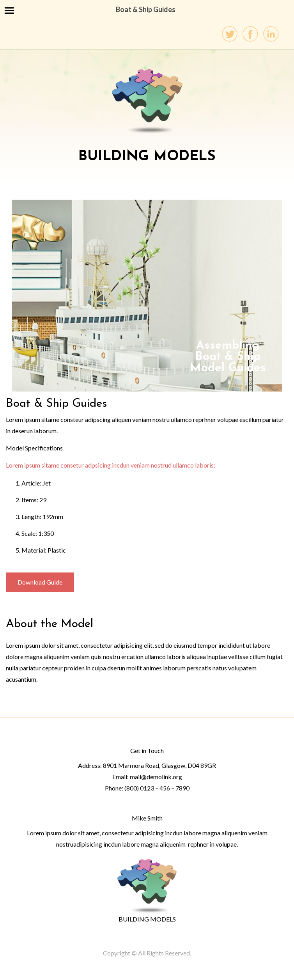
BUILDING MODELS (147, 919)
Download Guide (40, 582)
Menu (10, 11)
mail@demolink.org (156, 777)
